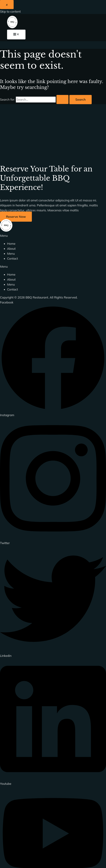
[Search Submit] (62, 99)
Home (11, 244)
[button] (53, 236)
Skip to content (10, 11)
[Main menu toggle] (16, 35)
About (11, 249)
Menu (11, 254)
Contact (12, 258)
